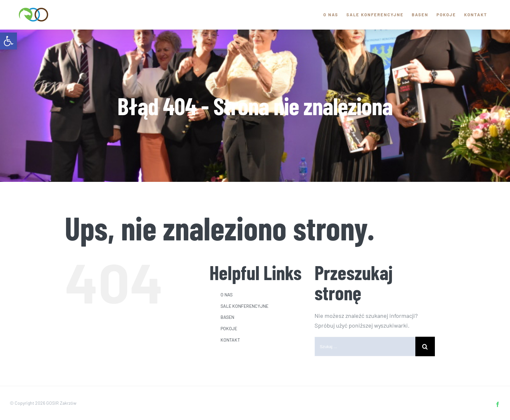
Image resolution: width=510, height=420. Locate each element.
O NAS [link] (227, 295)
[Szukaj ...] (365, 346)
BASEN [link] (227, 317)
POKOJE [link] (229, 328)
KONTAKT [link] (230, 340)
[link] (8, 41)
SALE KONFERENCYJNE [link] (244, 306)
